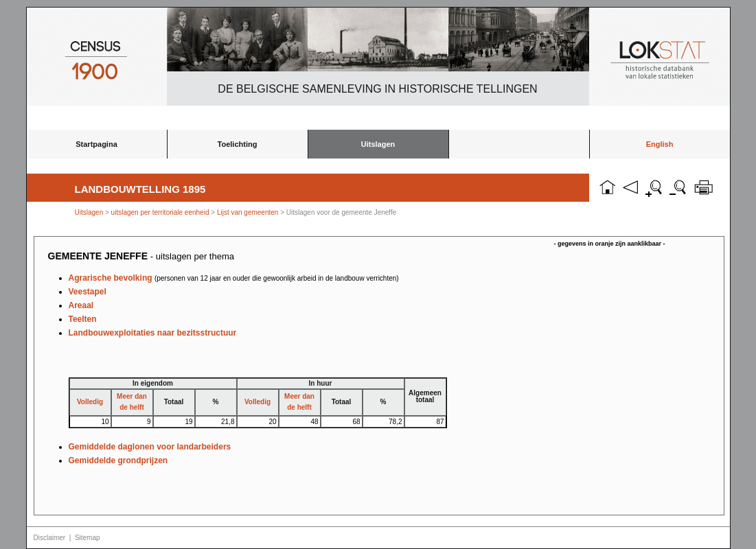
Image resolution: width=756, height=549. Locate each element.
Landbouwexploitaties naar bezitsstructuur (153, 333)
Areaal (81, 305)
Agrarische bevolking (234, 278)
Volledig (90, 402)
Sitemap (88, 538)
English (660, 144)
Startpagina (96, 144)
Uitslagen (378, 144)
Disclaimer (50, 538)
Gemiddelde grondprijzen (118, 460)
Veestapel (88, 292)
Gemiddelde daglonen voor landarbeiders (150, 447)
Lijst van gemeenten (248, 212)
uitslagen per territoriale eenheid (161, 212)
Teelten (83, 319)
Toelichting (238, 144)
